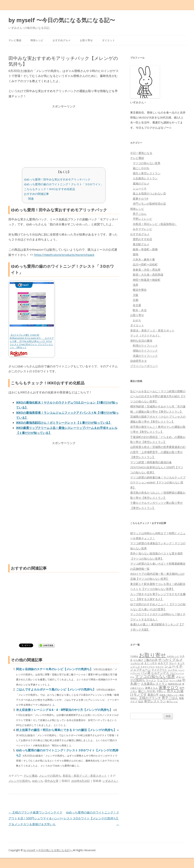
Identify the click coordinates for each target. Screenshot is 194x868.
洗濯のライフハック (145, 356)
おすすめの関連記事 (36, 194)
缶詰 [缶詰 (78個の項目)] (141, 701)
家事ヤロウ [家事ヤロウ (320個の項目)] (169, 687)
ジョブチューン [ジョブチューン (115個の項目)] (141, 670)
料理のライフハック (145, 346)
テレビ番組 (15, 40)
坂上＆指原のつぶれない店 (149, 193)
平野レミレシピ (142, 219)
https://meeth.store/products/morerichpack (64, 255)
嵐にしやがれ (141, 168)
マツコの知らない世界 (147, 163)
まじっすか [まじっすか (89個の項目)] (151, 663)
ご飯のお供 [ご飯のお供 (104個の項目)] (151, 660)
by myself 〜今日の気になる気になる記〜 (62, 20)
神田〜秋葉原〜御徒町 (147, 280)
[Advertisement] (64, 135)
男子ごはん (140, 214)
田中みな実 (52, 781)
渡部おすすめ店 (142, 239)
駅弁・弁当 (140, 310)
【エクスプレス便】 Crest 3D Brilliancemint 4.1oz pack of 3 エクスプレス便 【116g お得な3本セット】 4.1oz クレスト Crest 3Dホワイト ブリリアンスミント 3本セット (32, 341)
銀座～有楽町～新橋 (145, 249)
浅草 (136, 285)
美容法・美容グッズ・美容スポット (85, 776)
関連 (31, 199)
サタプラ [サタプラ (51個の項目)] (160, 667)
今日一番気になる (141, 153)
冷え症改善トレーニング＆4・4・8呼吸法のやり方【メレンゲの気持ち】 (65, 710)
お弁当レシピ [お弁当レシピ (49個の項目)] (173, 656)
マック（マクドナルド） (145, 335)
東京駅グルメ (141, 244)
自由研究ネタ (138, 361)
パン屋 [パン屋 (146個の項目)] (146, 673)
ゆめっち (38, 781)
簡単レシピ (37, 40)
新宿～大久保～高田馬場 (148, 275)
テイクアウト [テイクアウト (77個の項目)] (159, 670)
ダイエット (108, 40)
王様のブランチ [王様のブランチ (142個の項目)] (150, 698)
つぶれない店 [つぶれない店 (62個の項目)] (137, 663)
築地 (136, 254)
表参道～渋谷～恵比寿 (147, 270)
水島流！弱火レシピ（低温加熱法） (155, 224)
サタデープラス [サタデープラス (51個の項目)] (148, 667)
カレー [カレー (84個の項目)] (173, 663)
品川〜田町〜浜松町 (145, 264)
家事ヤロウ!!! (141, 199)
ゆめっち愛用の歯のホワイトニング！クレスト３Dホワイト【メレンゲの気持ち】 (91, 818)
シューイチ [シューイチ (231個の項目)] (174, 666)
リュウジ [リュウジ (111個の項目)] (163, 680)
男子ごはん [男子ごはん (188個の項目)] (170, 698)
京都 (136, 300)
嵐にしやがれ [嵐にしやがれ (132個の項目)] (147, 691)
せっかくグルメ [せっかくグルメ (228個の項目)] (170, 660)
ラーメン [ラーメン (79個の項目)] (151, 680)
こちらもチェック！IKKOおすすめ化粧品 (50, 189)
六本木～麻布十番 (144, 259)
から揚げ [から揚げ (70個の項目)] (138, 660)
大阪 (136, 295)
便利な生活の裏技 (141, 341)
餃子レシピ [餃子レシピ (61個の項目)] (172, 702)
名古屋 (137, 305)
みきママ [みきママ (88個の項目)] (163, 663)
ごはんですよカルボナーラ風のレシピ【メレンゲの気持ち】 (56, 689)
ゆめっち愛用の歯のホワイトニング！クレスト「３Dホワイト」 (64, 184)
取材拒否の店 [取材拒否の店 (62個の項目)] (175, 684)
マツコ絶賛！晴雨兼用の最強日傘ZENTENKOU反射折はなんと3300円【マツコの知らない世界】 (157, 467)
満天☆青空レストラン (147, 173)
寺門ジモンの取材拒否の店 (149, 204)
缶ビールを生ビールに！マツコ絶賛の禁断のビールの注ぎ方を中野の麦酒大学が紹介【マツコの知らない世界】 (158, 396)
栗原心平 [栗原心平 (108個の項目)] (153, 695)
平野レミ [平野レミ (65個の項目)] (161, 691)
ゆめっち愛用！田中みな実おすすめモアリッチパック (57, 179)
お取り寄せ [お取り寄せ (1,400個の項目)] (153, 655)
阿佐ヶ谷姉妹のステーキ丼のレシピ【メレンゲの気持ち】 (55, 669)
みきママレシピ (142, 229)
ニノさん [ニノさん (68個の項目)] (173, 670)
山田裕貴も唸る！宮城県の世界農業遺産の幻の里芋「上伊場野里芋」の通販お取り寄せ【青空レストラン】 (158, 452)
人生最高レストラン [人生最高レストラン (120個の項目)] (154, 684)
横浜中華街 (140, 290)
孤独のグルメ (141, 183)
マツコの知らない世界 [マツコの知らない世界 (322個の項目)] (155, 676)
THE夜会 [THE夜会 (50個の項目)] (134, 656)
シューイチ (140, 188)
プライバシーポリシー (144, 366)
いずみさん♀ (110, 781)
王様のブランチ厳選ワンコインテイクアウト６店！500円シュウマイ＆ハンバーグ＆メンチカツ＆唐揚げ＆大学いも (36, 818)
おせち (137, 320)
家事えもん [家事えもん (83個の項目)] (152, 688)
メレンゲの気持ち (50, 776)
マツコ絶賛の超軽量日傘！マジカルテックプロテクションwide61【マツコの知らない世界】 (158, 482)
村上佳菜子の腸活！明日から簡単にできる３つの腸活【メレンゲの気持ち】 (67, 730)
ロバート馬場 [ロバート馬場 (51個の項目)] (175, 680)
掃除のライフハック (145, 351)
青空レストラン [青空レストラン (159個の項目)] (155, 701)
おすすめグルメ (62, 40)
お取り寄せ (86, 40)
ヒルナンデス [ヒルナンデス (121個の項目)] (160, 673)
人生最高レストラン (145, 178)
